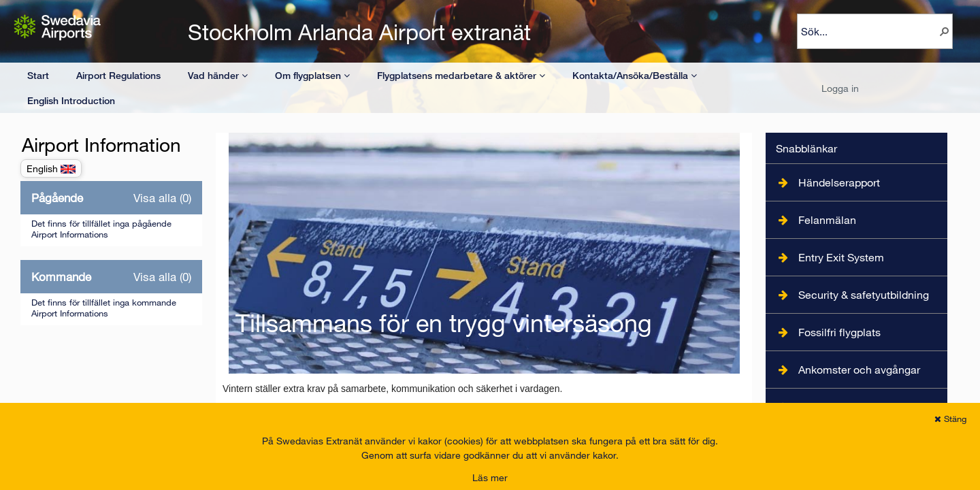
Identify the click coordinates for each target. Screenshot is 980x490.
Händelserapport (839, 182)
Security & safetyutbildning (864, 294)
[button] (945, 31)
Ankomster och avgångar (859, 369)
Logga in (840, 88)
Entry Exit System (841, 257)
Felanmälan (827, 219)
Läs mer (490, 477)
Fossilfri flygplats (839, 332)
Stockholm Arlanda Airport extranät (359, 32)
